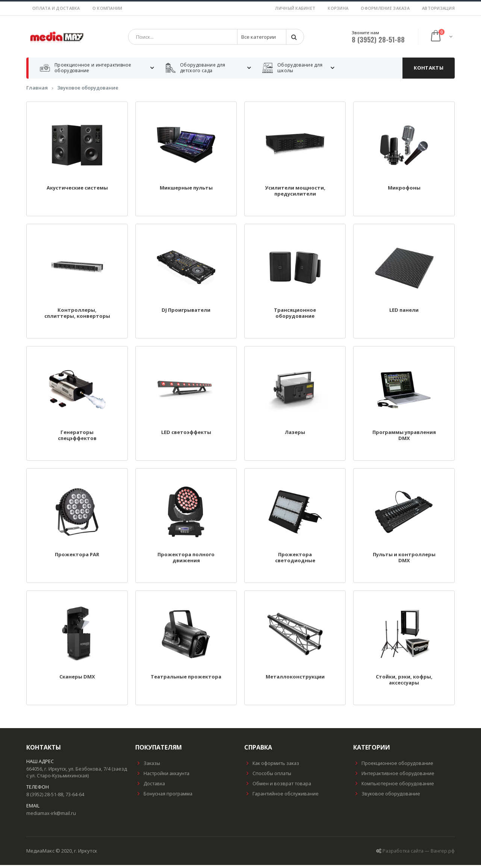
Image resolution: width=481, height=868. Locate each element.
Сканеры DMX (77, 680)
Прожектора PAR (77, 558)
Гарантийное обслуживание (281, 797)
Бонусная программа (164, 797)
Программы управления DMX (404, 439)
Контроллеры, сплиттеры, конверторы (77, 316)
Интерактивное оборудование (394, 776)
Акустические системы (77, 191)
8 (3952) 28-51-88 (378, 41)
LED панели (404, 313)
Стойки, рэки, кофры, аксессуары (404, 683)
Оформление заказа (385, 8)
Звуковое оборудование (88, 91)
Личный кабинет (295, 8)
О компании (107, 8)
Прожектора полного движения (186, 561)
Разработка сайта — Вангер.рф (419, 854)
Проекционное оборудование (393, 766)
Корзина (338, 8)
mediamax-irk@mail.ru (51, 816)
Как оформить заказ (272, 766)
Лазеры (295, 436)
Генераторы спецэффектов (77, 439)
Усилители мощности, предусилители (295, 194)
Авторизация (438, 8)
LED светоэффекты (186, 436)
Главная (37, 91)
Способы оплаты (268, 776)
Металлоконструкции (295, 680)
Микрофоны (404, 191)
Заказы (148, 766)
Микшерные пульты (186, 191)
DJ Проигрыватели (186, 313)
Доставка (150, 787)
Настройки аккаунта (162, 776)
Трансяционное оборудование (295, 316)
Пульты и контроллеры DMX (404, 561)
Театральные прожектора (186, 680)
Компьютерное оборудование (394, 787)
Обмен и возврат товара (278, 787)
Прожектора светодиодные (295, 561)
